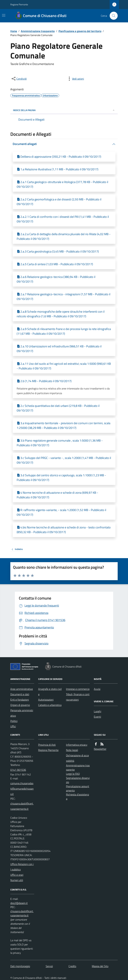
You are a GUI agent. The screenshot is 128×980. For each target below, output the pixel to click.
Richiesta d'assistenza (77, 797)
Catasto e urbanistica (50, 705)
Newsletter (100, 749)
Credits (72, 966)
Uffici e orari (17, 875)
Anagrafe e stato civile (50, 692)
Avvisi (97, 689)
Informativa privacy (77, 745)
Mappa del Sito (100, 966)
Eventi (97, 717)
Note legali (72, 750)
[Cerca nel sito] (112, 16)
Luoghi (97, 711)
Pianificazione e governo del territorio (80, 31)
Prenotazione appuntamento (78, 788)
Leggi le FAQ (73, 774)
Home (14, 31)
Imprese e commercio (78, 689)
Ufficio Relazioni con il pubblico (22, 867)
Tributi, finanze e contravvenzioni (78, 697)
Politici (14, 721)
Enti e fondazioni (20, 700)
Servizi (49, 966)
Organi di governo (20, 705)
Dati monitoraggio (20, 966)
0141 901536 (18, 770)
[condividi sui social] (19, 79)
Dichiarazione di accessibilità (77, 758)
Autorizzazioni (46, 700)
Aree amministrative (22, 689)
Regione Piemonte (19, 4)
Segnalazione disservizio (78, 780)
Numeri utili (17, 880)
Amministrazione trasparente (38, 31)
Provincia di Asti (47, 745)
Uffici (13, 726)
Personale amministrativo (22, 713)
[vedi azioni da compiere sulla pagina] (75, 79)
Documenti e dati (20, 694)
